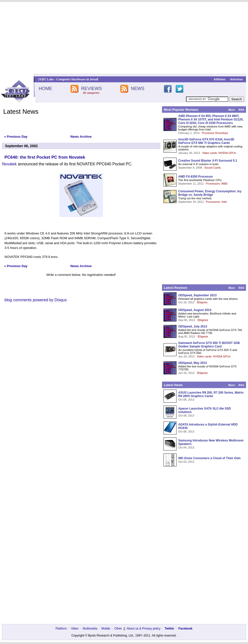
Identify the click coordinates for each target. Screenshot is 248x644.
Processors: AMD (217, 184)
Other (118, 629)
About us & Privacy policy (143, 629)
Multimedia (90, 629)
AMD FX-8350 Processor (196, 177)
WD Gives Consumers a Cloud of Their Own (209, 458)
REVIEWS (91, 89)
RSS (241, 110)
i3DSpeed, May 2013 (193, 363)
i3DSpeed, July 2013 (193, 326)
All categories (91, 93)
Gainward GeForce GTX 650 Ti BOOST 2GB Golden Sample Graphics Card (209, 345)
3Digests (202, 302)
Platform (61, 629)
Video (75, 629)
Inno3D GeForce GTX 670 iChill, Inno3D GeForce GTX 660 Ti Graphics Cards (206, 141)
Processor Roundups (215, 133)
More (231, 110)
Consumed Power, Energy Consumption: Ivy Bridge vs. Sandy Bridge (210, 193)
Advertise (236, 79)
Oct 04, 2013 (186, 447)
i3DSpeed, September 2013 (197, 295)
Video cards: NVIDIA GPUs (219, 153)
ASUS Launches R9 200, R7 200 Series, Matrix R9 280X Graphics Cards (211, 394)
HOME (45, 89)
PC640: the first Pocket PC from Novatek (45, 157)
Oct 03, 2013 (186, 462)
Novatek (9, 164)
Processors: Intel (216, 202)
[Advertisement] (124, 38)
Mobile (106, 629)
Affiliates (220, 79)
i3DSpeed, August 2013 (195, 310)
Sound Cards (212, 168)
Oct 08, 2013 (186, 400)
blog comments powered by (36, 300)
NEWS (138, 89)
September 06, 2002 (21, 146)
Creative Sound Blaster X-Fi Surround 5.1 (208, 161)
